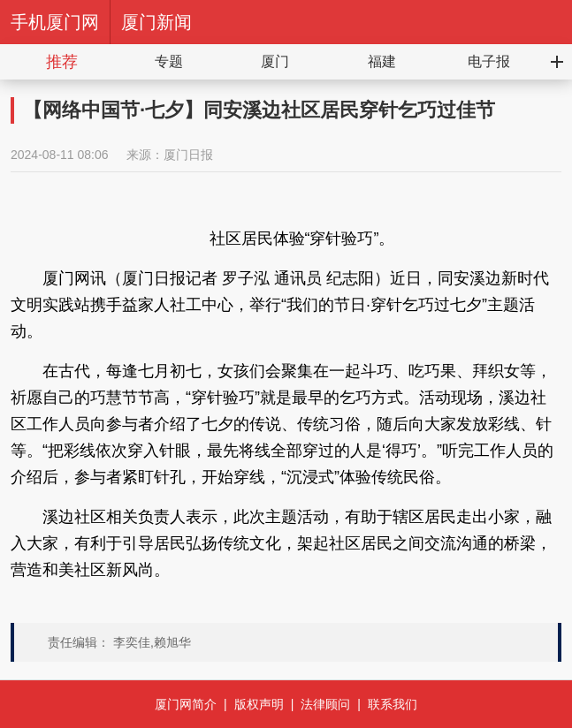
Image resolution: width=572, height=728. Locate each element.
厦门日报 (188, 155)
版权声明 (259, 704)
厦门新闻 (156, 22)
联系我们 (393, 704)
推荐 (62, 62)
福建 (382, 61)
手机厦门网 (55, 22)
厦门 (275, 61)
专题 (169, 61)
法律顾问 (325, 704)
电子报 (489, 61)
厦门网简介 (186, 704)
